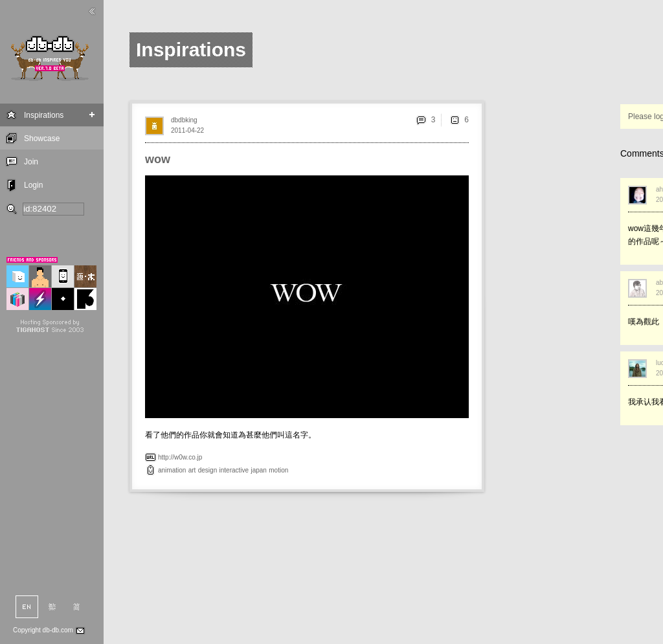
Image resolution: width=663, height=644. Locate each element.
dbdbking (184, 120)
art (192, 470)
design (208, 470)
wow (158, 159)
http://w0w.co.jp (180, 457)
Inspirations (44, 115)
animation (172, 470)
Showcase (42, 139)
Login (33, 185)
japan (258, 470)
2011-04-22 (187, 130)
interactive (234, 470)
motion (278, 470)
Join (31, 162)
